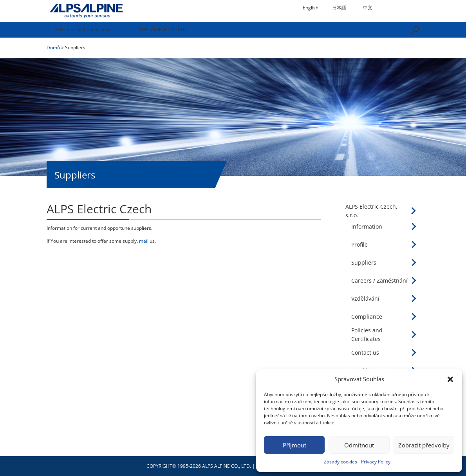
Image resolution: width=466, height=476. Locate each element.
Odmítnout (359, 445)
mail (144, 241)
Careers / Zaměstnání (379, 280)
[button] (450, 379)
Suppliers (364, 262)
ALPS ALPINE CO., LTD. (163, 30)
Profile (359, 244)
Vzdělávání (365, 298)
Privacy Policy (376, 462)
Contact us (365, 352)
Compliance (367, 316)
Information (367, 226)
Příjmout (294, 445)
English (311, 8)
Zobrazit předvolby (424, 445)
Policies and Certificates (367, 335)
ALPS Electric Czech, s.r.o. (82, 30)
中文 (368, 8)
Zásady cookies (340, 462)
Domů (53, 48)
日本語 (339, 8)
